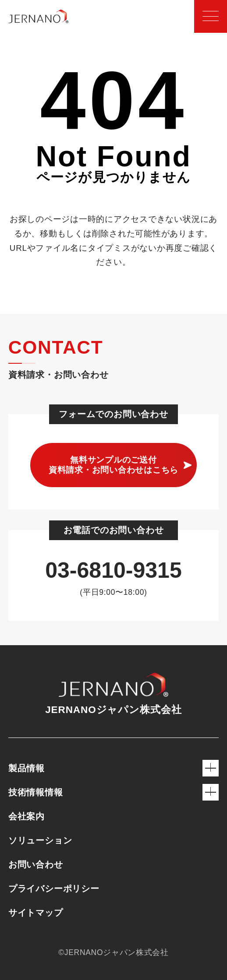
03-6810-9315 (113, 570)
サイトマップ (36, 913)
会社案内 (27, 816)
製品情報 (113, 768)
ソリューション (40, 840)
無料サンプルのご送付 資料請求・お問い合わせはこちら (113, 465)
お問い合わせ (36, 864)
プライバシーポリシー (54, 889)
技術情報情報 (113, 792)
